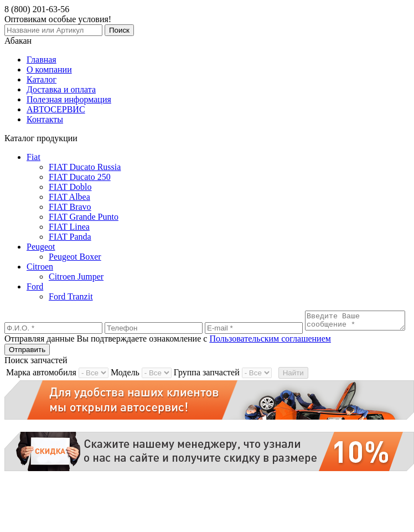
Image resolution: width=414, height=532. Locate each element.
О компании (49, 69)
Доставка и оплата (61, 89)
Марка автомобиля (41, 386)
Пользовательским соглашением (270, 352)
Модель (125, 386)
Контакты (45, 119)
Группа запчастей (207, 386)
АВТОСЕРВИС (56, 109)
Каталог (42, 79)
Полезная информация (69, 99)
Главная (42, 60)
